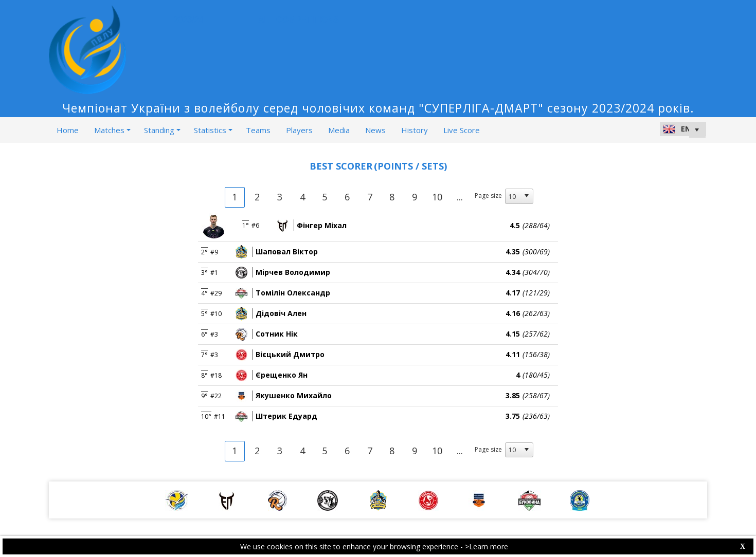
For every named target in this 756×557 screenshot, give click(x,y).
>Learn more (487, 546)
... (460, 197)
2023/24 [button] (191, 20)
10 (437, 197)
